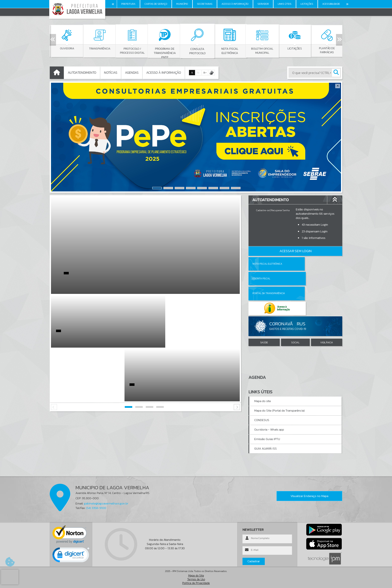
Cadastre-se (263, 210)
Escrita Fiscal (308, 264)
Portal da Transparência (269, 279)
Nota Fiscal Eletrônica (267, 264)
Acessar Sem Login (295, 251)
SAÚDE (264, 313)
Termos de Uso (196, 579)
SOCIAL (295, 313)
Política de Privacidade (196, 583)
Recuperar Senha (280, 210)
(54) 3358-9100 (96, 508)
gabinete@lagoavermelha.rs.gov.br (106, 504)
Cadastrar (254, 561)
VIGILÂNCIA (327, 313)
